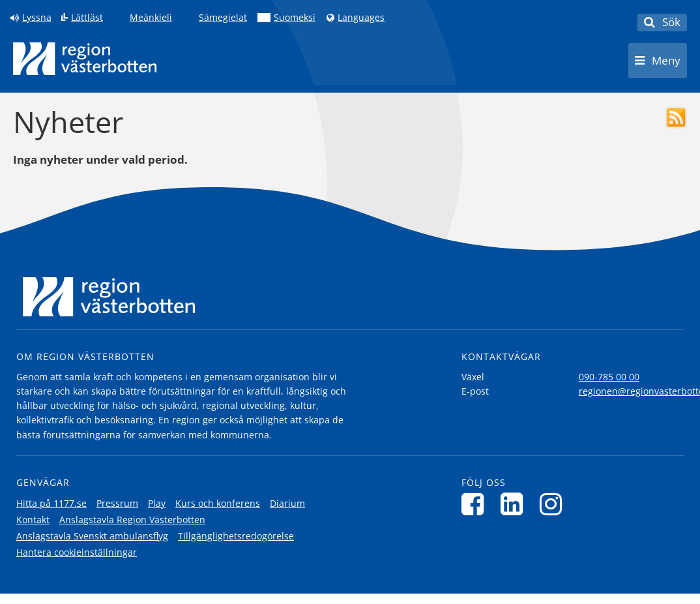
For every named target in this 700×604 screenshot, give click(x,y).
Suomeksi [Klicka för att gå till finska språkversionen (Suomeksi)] (295, 18)
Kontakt (33, 520)
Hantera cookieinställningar (77, 552)
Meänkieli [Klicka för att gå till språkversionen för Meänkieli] (151, 18)
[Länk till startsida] (85, 59)
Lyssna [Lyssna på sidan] (37, 18)
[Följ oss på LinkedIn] (515, 504)
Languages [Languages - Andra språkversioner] (361, 18)
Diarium (287, 503)
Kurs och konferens (218, 503)
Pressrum (117, 503)
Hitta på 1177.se (51, 503)
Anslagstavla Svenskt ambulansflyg (92, 536)
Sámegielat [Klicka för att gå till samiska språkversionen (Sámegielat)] (223, 18)
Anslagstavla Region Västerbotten (132, 520)
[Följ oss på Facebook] (476, 504)
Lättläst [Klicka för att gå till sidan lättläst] (87, 18)
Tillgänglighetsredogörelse (236, 536)
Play (157, 503)
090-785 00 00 (609, 377)
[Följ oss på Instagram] (554, 504)
